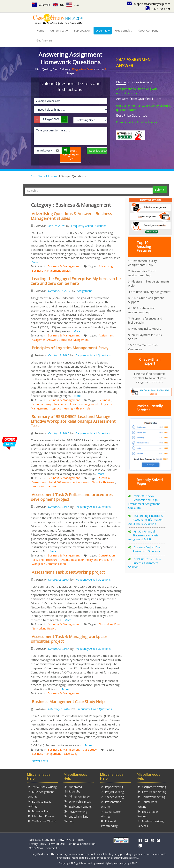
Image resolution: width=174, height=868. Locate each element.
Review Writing (76, 811)
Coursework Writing (147, 804)
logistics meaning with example (71, 408)
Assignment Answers (45, 340)
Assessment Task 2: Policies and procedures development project (72, 497)
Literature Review (41, 816)
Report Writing (112, 787)
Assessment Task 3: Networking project (68, 572)
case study (71, 754)
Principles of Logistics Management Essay (70, 348)
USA (73, 5)
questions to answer (45, 486)
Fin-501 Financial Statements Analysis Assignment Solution (143, 535)
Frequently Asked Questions (89, 226)
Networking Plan (109, 624)
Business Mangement (75, 340)
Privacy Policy (37, 844)
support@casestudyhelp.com (149, 4)
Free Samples (123, 30)
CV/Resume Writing (42, 821)
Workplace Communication (49, 564)
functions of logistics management (76, 404)
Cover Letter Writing (111, 814)
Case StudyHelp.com (44, 176)
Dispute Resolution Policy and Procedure (86, 560)
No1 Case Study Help (42, 840)
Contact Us (53, 848)
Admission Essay (77, 796)
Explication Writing (78, 806)
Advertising (106, 266)
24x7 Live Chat (158, 9)
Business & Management (64, 266)
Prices (80, 840)
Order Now (103, 30)
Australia (41, 5)
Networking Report (44, 628)
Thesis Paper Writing (148, 814)
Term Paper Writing (152, 792)
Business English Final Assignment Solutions (147, 549)
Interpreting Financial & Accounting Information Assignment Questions (146, 520)
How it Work (66, 840)
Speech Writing (112, 797)
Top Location (82, 30)
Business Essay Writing (40, 804)
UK (58, 5)
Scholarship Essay (78, 801)
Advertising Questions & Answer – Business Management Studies (71, 216)
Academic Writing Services (151, 823)
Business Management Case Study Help (68, 702)
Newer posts (40, 761)
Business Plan (39, 811)
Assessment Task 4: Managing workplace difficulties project (69, 639)
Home (40, 30)
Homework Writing (151, 797)
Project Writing (112, 792)
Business (104, 400)
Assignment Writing (152, 787)
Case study (90, 750)
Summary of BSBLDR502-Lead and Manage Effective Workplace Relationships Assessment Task (73, 421)
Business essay (41, 404)
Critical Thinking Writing (76, 819)
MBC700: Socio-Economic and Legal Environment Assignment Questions (144, 502)
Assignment (84, 291)
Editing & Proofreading (109, 823)
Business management (46, 754)
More (35, 262)
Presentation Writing (111, 804)
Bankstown (39, 482)
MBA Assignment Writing (41, 794)
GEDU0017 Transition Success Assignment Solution (145, 563)
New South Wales (103, 482)
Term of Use (57, 844)
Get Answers (44, 40)
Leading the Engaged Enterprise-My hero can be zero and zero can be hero (76, 281)
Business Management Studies (51, 271)
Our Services (59, 30)
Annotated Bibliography (73, 789)
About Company (148, 30)
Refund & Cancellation (81, 844)
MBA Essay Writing (42, 787)
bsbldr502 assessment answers (69, 482)
